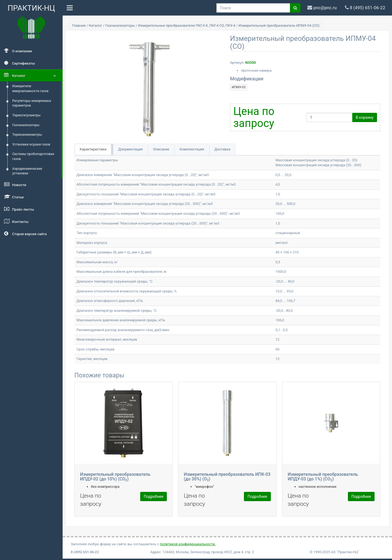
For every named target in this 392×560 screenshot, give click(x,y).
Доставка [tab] (223, 149)
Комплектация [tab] (192, 149)
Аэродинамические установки (27, 171)
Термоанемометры (27, 135)
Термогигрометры (26, 115)
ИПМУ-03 (239, 87)
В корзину (365, 117)
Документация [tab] (130, 149)
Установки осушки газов (31, 144)
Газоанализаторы (26, 125)
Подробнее (154, 497)
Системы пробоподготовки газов (33, 156)
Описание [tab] (161, 149)
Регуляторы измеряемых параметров (32, 103)
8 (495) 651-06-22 (85, 552)
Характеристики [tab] (93, 149)
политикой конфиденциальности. (188, 544)
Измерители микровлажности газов (30, 89)
